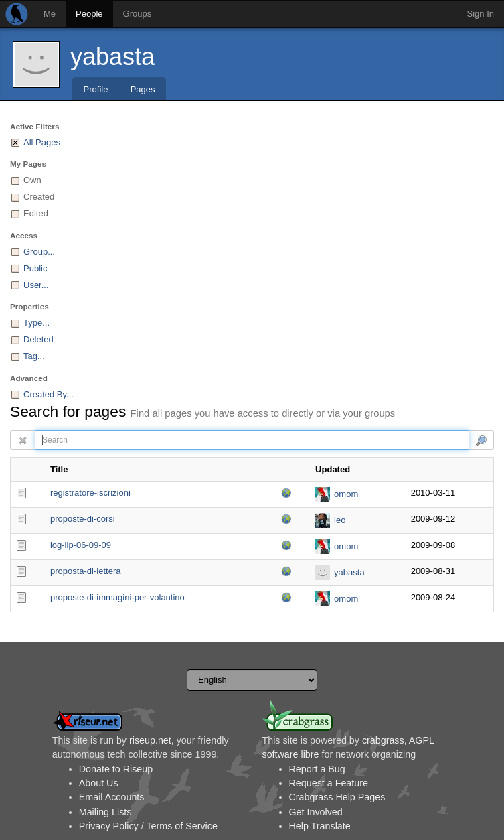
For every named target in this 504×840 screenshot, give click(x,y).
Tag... (34, 356)
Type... (36, 323)
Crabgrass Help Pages (337, 797)
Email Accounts (112, 797)
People (89, 14)
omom (346, 494)
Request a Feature (329, 783)
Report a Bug (317, 769)
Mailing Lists (105, 812)
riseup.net (150, 740)
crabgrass (383, 740)
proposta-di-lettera (86, 571)
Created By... (49, 394)
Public (35, 268)
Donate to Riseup (116, 769)
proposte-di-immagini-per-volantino (117, 597)
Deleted (38, 339)
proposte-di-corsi (83, 519)
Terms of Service (181, 826)
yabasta (112, 57)
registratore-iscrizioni (90, 493)
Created (39, 197)
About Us (99, 783)
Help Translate (320, 826)
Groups (138, 14)
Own (32, 180)
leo (340, 520)
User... (36, 285)
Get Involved (316, 812)
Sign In (481, 14)
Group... (39, 252)
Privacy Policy (109, 826)
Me (50, 14)
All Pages (42, 142)
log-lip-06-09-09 (81, 545)
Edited (36, 213)
